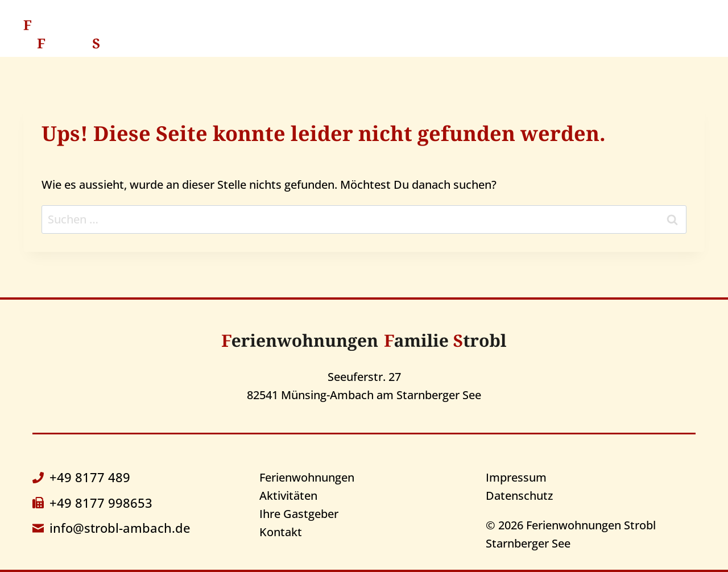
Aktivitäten (423, 34)
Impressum (516, 477)
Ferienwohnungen (307, 477)
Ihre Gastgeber (522, 34)
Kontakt (612, 34)
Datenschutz (519, 496)
